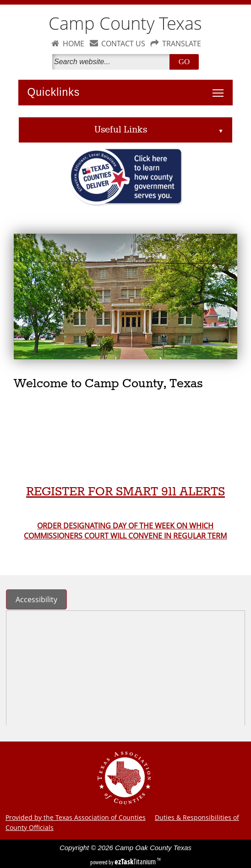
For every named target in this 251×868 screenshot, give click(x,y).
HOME (74, 44)
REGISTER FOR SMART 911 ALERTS (125, 492)
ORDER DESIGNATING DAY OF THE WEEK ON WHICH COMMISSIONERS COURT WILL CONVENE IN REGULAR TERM (125, 531)
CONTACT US (123, 44)
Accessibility (36, 599)
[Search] (113, 62)
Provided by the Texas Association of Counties (76, 817)
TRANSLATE (182, 44)
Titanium (136, 862)
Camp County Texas (125, 23)
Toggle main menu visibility (220, 88)
